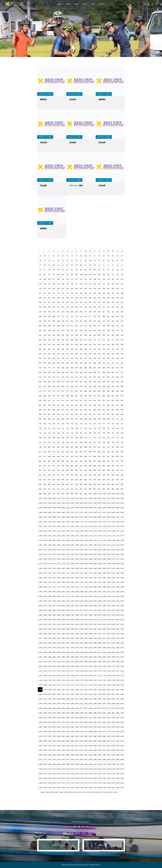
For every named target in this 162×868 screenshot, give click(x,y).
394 (104, 344)
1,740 (90, 676)
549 (117, 382)
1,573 (108, 634)
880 (67, 466)
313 (81, 326)
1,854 (90, 704)
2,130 (49, 774)
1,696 (63, 666)
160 (77, 288)
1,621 (67, 648)
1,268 (104, 559)
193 (54, 298)
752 (90, 433)
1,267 (99, 559)
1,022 (108, 498)
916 (58, 475)
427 (81, 354)
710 (72, 424)
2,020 (67, 746)
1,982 (67, 736)
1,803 (117, 690)
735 (99, 428)
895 (49, 470)
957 (72, 484)
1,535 (108, 624)
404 (63, 349)
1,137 (113, 526)
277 (90, 316)
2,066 (104, 755)
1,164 (63, 536)
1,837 (99, 699)
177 (67, 293)
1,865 (54, 708)
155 (54, 288)
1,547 (77, 629)
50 (95, 260)
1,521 (45, 624)
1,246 (90, 554)
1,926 (72, 722)
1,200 (54, 545)
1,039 (99, 503)
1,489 (72, 615)
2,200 (108, 788)
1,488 (67, 615)
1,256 (49, 559)
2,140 (95, 774)
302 (117, 321)
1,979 (54, 736)
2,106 (113, 764)
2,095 (63, 764)
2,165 (122, 778)
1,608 (95, 643)
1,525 (63, 624)
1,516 (108, 620)
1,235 (40, 554)
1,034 (77, 503)
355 (99, 335)
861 (67, 461)
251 (58, 312)
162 (86, 288)
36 (117, 256)
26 (72, 256)
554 (54, 386)
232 (58, 307)
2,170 (58, 783)
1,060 (108, 508)
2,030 (113, 746)
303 (122, 321)
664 (122, 410)
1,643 (81, 652)
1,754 (67, 680)
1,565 (72, 634)
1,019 (95, 498)
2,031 (117, 746)
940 (81, 480)
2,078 (72, 760)
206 (113, 298)
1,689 (117, 662)
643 (113, 405)
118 (58, 279)
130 (113, 279)
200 (86, 298)
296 (90, 321)
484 (81, 368)
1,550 (90, 629)
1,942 (58, 727)
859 (58, 461)
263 (113, 312)
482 (72, 368)
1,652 (122, 652)
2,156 (81, 778)
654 (77, 410)
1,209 (95, 545)
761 (45, 438)
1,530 (86, 624)
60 (54, 265)
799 (45, 447)
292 (72, 321)
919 (72, 475)
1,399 (95, 592)
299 (104, 321)
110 (108, 274)
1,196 (122, 540)
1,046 (45, 508)
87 (90, 270)
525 (95, 377)
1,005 (117, 494)
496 (49, 372)
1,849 (67, 704)
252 (63, 312)
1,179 (45, 540)
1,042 (113, 503)
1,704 (99, 666)
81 (63, 270)
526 (99, 377)
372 (90, 340)
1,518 (117, 620)
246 (122, 307)
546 (104, 382)
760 (40, 438)
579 (81, 391)
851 (108, 456)
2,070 (122, 755)
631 (58, 405)
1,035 (81, 503)
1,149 (81, 531)
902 (81, 470)
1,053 (77, 508)
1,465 (49, 610)
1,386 (122, 587)
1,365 (113, 582)
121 (72, 279)
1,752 (58, 680)
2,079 (77, 760)
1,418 (95, 596)
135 (49, 284)
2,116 (72, 769)
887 (99, 466)
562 (90, 386)
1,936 (117, 722)
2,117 (77, 769)
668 (54, 414)
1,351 (49, 582)
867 (95, 461)
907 (104, 470)
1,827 (54, 699)
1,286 (99, 564)
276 (86, 316)
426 (77, 354)
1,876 (104, 708)
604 (108, 396)
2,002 (72, 741)
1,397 (86, 592)
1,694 (54, 666)
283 (117, 316)
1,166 (72, 536)
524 (90, 377)
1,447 (54, 606)
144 (90, 284)
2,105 (108, 764)
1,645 (90, 652)
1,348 (122, 578)
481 (67, 368)
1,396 (81, 592)
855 (40, 461)
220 (90, 302)
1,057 (95, 508)
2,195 (86, 788)
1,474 (90, 610)
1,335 (63, 578)
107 (95, 274)
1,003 (108, 494)
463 (72, 363)
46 (77, 260)
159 (72, 288)
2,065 (99, 755)
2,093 (54, 764)
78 (49, 270)
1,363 (104, 582)
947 (113, 480)
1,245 (86, 554)
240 (95, 307)
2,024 (86, 746)
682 (117, 414)
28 (81, 256)
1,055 (86, 508)
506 (95, 372)
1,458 (104, 606)
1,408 (49, 596)
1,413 (72, 596)
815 (117, 447)
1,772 (63, 685)
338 (108, 330)
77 (45, 270)
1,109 (72, 522)
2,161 (104, 778)
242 (104, 307)
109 (104, 274)
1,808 (54, 694)
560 (81, 386)
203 (99, 298)
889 (108, 466)
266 (40, 316)
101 (67, 274)
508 (104, 372)
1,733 (58, 676)
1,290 (117, 564)
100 (63, 274)
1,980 (58, 736)
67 (86, 265)
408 (81, 349)
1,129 (77, 526)
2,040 (72, 750)
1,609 (99, 643)
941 (86, 480)
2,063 (90, 755)
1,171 (95, 536)
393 (99, 344)
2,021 (72, 746)
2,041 (77, 750)
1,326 (108, 573)
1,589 (95, 638)
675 (86, 414)
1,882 (45, 713)
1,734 (63, 676)
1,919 (40, 722)
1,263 (81, 559)
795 (113, 442)
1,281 (77, 564)
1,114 (95, 522)
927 (108, 475)
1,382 (104, 587)
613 (63, 400)
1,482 (40, 615)
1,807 (49, 694)
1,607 (90, 643)
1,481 (122, 610)
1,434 (81, 601)
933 (49, 480)
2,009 (104, 741)
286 (45, 321)
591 (49, 396)
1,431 (67, 601)
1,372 (58, 587)
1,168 (81, 536)
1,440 (108, 601)
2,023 (81, 746)
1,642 (77, 652)
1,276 (54, 564)
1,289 (113, 564)
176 (63, 293)
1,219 (54, 550)
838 (49, 456)
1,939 (45, 727)
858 (54, 461)
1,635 (45, 652)
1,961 (58, 732)
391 (90, 344)
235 (72, 307)
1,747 (122, 676)
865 (86, 461)
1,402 (108, 592)
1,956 (122, 727)
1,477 (104, 610)
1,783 (113, 685)
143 (86, 284)
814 (113, 447)
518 (63, 377)
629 (49, 405)
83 (72, 270)
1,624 (81, 648)
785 (67, 442)
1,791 (63, 690)
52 (104, 260)
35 (113, 256)
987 (122, 489)
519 (67, 377)
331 (77, 330)
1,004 (113, 494)
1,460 (113, 606)
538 (67, 382)
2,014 (40, 746)
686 (49, 419)
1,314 (54, 573)
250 (54, 312)
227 (122, 302)
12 (95, 251)
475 (40, 368)
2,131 (54, 774)
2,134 (67, 774)
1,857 (104, 704)
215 (67, 302)
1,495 (99, 615)
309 (63, 326)
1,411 (63, 596)
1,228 (95, 550)
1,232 (113, 550)
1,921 (49, 722)
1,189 (90, 540)
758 (117, 433)
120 (67, 279)
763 (54, 438)
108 (99, 274)
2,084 (99, 760)
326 (54, 330)
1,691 (40, 666)
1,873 (90, 708)
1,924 (63, 722)
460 (58, 363)
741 (40, 433)
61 (58, 265)
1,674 (49, 662)
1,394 (72, 592)
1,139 (122, 526)
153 (45, 288)
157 (63, 288)
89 (99, 270)
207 (117, 298)
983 (104, 489)
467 (90, 363)
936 (63, 480)
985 (113, 489)
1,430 (63, 601)
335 (95, 330)
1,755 (72, 680)
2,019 (63, 746)
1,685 (99, 662)
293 (77, 321)
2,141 (99, 774)
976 (72, 489)
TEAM (85, 4)
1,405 (122, 592)
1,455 (90, 606)
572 (49, 391)
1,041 (108, 503)
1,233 (117, 550)
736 (104, 428)
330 (72, 330)
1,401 (104, 592)
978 (81, 489)
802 (58, 447)
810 (95, 447)
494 (40, 372)
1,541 (49, 629)
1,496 (104, 615)
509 (108, 372)
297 (95, 321)
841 (63, 456)
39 (45, 260)
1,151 (90, 531)
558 (72, 386)
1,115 (99, 522)
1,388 (45, 592)
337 (104, 330)
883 (81, 466)
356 (104, 335)
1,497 (108, 615)
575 (63, 391)
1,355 (67, 582)
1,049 (58, 508)
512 (122, 372)
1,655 (49, 657)
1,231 (108, 550)
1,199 (49, 545)
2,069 (117, 755)
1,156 (113, 531)
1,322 (90, 573)
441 (58, 358)
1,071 (72, 512)
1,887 (67, 713)
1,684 (95, 662)
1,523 (54, 624)
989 (45, 494)
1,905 (63, 718)
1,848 (63, 704)
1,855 (95, 704)
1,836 (95, 699)
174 (54, 293)
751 (86, 433)
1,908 (77, 718)
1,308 (113, 568)
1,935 (113, 722)
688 (58, 419)
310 (67, 326)
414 (108, 349)
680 (108, 414)
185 (104, 293)
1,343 (99, 578)
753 (95, 433)
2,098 (77, 764)
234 (67, 307)
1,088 (63, 517)
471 (108, 363)
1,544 (63, 629)
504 (86, 372)
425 (72, 354)
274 (77, 316)
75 (122, 265)
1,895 (104, 713)
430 (95, 354)
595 (67, 396)
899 (67, 470)
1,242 (72, 554)
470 (104, 363)
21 (49, 256)
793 (104, 442)
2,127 (122, 769)
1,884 (54, 713)
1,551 (95, 629)
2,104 (104, 764)
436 (122, 354)
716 (99, 424)
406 (72, 349)
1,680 (77, 662)
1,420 (104, 596)
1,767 (40, 685)
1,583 (67, 638)
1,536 (113, 624)
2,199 (104, 788)
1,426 (45, 601)
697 (99, 419)
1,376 (77, 587)
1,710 (40, 671)
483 (77, 368)
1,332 (49, 578)
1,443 (122, 601)
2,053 (45, 755)
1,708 (117, 666)
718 (108, 424)
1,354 (63, 582)
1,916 (113, 718)
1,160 (45, 536)
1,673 (45, 662)
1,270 (113, 559)
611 (54, 400)
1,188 (86, 540)
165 (99, 288)
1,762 (104, 680)
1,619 (58, 648)
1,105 (54, 522)
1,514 (99, 620)
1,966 (81, 732)
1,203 (67, 545)
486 (90, 368)
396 (113, 344)
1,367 (122, 582)
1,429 (58, 601)
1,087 (58, 517)
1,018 (90, 498)
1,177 (122, 536)
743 (49, 433)
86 (86, 270)
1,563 (63, 634)
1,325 (104, 573)
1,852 (81, 704)
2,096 (67, 764)
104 (81, 274)
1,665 (95, 657)
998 (86, 494)
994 (67, 494)
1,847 (58, 704)
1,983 (72, 736)
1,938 (40, 727)
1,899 (122, 713)
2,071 (40, 760)
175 (58, 293)
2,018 (58, 746)
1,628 (99, 648)
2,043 (86, 750)
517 (58, 377)
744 (54, 433)
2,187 (49, 788)
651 (63, 410)
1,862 (40, 708)
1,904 (58, 718)
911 (122, 470)
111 (113, 274)
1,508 (72, 620)
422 (58, 354)
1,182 (58, 540)
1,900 (40, 718)
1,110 (77, 522)
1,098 (108, 517)
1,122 (45, 526)
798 (40, 447)
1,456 (95, 606)
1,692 (45, 666)
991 (54, 494)
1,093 (86, 517)
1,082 (122, 512)
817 (40, 452)
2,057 (63, 755)
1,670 (117, 657)
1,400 (99, 592)
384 (58, 344)
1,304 (95, 568)
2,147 (40, 778)
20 (45, 256)
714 (90, 424)
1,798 (95, 690)
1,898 (117, 713)
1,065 (45, 512)
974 (63, 489)
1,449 (63, 606)
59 (49, 265)
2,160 (99, 778)
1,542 (54, 629)
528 (108, 377)
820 (54, 452)
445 (77, 358)
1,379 (90, 587)
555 (58, 386)
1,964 (72, 732)
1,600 (58, 643)
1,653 (40, 657)
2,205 (47, 792)
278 (95, 316)
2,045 (95, 750)
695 (90, 419)
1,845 (49, 704)
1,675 (54, 662)
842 (67, 456)
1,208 (90, 545)
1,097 (104, 517)
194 (58, 298)
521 (77, 377)
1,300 (77, 568)
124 (86, 279)
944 (99, 480)
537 (63, 382)
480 (63, 368)
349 (72, 335)
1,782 (108, 685)
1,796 (86, 690)
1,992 (113, 736)
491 (113, 368)
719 (113, 424)
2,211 (74, 792)
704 (45, 424)
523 (86, 377)
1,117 (108, 522)
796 (117, 442)
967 (117, 484)
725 (54, 428)
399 (40, 349)
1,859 (113, 704)
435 (117, 354)
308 (58, 326)
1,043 (117, 503)
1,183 (63, 540)
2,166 (40, 783)
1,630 (108, 648)
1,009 (49, 498)
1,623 (77, 648)
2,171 (63, 783)
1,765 (117, 680)
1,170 (90, 536)
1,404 (117, 592)
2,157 (86, 778)
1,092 (81, 517)
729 (72, 428)
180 (81, 293)
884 (86, 466)
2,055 (54, 755)
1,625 (86, 648)
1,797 (90, 690)
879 (63, 466)
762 (49, 438)
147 (104, 284)
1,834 (86, 699)
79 (54, 270)
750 (81, 433)
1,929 (86, 722)
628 (45, 405)
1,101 (122, 517)
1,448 (58, 606)
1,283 (86, 564)
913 (45, 475)
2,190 (63, 788)
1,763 (108, 680)
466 (86, 363)
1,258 (58, 559)
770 (86, 438)
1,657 (58, 657)
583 (99, 391)
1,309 (117, 568)
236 (77, 307)
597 (77, 396)
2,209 (65, 792)
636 (81, 405)
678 (99, 414)
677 (95, 414)
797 (122, 442)
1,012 (63, 498)
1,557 (122, 629)
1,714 (58, 671)
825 (77, 452)
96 (45, 274)
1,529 (81, 624)
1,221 (63, 550)
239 (90, 307)
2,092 (49, 764)
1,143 (54, 531)
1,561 (54, 634)
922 (86, 475)
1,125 (58, 526)
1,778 (90, 685)
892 (122, 466)
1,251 (113, 554)
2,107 (117, 764)
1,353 (58, 582)
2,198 (99, 788)
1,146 (67, 531)
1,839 (108, 699)
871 (113, 461)
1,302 (86, 568)
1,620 (63, 648)
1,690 (122, 662)
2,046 (99, 750)
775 (108, 438)
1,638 (58, 652)
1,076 (95, 512)
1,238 (54, 554)
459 (54, 363)
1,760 (95, 680)
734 (95, 428)
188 (117, 293)
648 (49, 410)
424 (67, 354)
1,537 (117, 624)
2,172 (67, 783)
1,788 (49, 690)
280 (104, 316)
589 (40, 396)
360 (122, 335)
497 (54, 372)
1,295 (54, 568)
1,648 (104, 652)
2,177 (90, 783)
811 (99, 447)
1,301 (81, 568)
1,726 (113, 671)
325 (49, 330)
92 (113, 270)
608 (40, 400)
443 (67, 358)
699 (108, 419)
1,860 (117, 704)
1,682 (86, 662)
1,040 (104, 503)
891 (117, 466)
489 (104, 368)
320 (113, 326)
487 (95, 368)
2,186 (45, 788)
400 (45, 349)
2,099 (81, 764)
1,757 (81, 680)
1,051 (67, 508)
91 (108, 270)
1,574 (113, 634)
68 (90, 265)
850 (104, 456)
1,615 (40, 648)
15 (108, 251)
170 (122, 288)
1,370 (49, 587)
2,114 (63, 769)
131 (117, 279)
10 (86, 251)
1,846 (54, 704)
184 (99, 293)
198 (77, 298)
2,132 (58, 774)
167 (108, 288)
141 (77, 284)
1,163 (58, 536)
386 (67, 344)
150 (117, 284)
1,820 (108, 694)
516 (54, 377)
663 (117, 410)
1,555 (113, 629)
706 (54, 424)
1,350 (45, 582)
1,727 (117, 671)
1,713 (54, 671)
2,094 (58, 764)
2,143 (108, 774)
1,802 (113, 690)
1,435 (86, 601)
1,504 (54, 620)
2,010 (108, 741)
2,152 (63, 778)
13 (99, 251)
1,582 (63, 638)
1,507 (67, 620)
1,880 (122, 708)
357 (108, 335)
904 (90, 470)
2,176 (86, 783)
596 (72, 396)
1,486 (58, 615)
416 (117, 349)
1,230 (104, 550)
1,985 (81, 736)
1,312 (45, 573)
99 (58, 274)
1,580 (54, 638)
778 (122, 438)
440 (54, 358)
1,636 (49, 652)
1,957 (40, 732)
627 (40, 405)
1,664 (90, 657)
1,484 (49, 615)
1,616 (45, 648)
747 (67, 433)
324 (45, 330)
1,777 (86, 685)
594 (63, 396)
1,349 (40, 582)
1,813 (77, 694)
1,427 (49, 601)
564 (99, 386)
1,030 (58, 503)
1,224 (77, 550)
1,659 (67, 657)
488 (99, 368)
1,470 (72, 610)
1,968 (90, 732)
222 (99, 302)
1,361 (95, 582)
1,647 (99, 652)
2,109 (40, 769)
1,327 (113, 573)
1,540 (45, 629)
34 (108, 256)
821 (58, 452)
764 (58, 438)
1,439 (104, 601)
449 (95, 358)
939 (77, 480)
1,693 (49, 666)
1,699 (77, 666)
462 (67, 363)
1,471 (77, 610)
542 (86, 382)
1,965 (77, 732)
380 (40, 344)
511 (117, 372)
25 (67, 256)
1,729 (40, 676)
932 (45, 480)
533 (45, 382)
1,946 (77, 727)
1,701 (86, 666)
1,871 (81, 708)
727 (63, 428)
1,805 (40, 694)
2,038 (63, 750)
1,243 (77, 554)
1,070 (67, 512)
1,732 (54, 676)
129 (108, 279)
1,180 (49, 540)
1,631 (113, 648)
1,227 (90, 550)
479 (58, 368)
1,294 (49, 568)
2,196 (90, 788)
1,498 (113, 615)
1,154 (104, 531)
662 (113, 410)
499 (63, 372)
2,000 (63, 741)
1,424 (122, 596)
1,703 (95, 666)
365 (58, 340)
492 (117, 368)
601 (95, 396)
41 (54, 260)
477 (49, 368)
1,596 (40, 643)
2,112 (54, 769)
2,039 (67, 750)
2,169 (54, 783)
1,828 (58, 699)
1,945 (72, 727)
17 (117, 251)
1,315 (58, 573)
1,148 (77, 531)
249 (49, 312)
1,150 (86, 531)
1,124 (54, 526)
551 (40, 386)
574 (58, 391)
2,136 (77, 774)
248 (45, 312)
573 (54, 391)
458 (49, 363)
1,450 (67, 606)
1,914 (104, 718)
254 (72, 312)
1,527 (72, 624)
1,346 (113, 578)
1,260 (67, 559)
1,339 (81, 578)
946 (108, 480)
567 (113, 386)
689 (63, 419)
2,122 (99, 769)
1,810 (63, 694)
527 (104, 377)
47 (81, 260)
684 (40, 419)
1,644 (86, 652)
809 (90, 447)
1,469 (67, 610)
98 (54, 274)
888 (104, 466)
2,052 (40, 755)
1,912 (95, 718)
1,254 (40, 559)
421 (54, 354)
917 (63, 475)
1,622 (72, 648)
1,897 (113, 713)
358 (113, 335)
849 (99, 456)
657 (90, 410)
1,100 (117, 517)
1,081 (117, 512)
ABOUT (60, 4)
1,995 (40, 741)
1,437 (95, 601)
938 (72, 480)
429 (90, 354)
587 (117, 391)
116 (49, 279)
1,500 (122, 615)
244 (113, 307)
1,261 (72, 559)
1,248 (99, 554)
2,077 (67, 760)
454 (117, 358)
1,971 (104, 732)
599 (86, 396)
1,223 (72, 550)
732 (86, 428)
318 (104, 326)
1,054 (81, 508)
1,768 (45, 685)
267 (45, 316)
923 (90, 475)
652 (67, 410)
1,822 (117, 694)
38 (40, 260)
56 (122, 260)
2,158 (90, 778)
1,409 (54, 596)
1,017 (86, 498)
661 (108, 410)
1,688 (113, 662)
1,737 (77, 676)
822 (63, 452)
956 (67, 484)
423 (63, 354)
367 (67, 340)
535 (54, 382)
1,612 (113, 643)
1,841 (117, 699)
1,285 (95, 564)
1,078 (104, 512)
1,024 (117, 498)
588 (122, 391)
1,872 (86, 708)
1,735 (67, 676)
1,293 (45, 568)
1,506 (63, 620)
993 (63, 494)
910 (117, 470)
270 (58, 316)
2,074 (54, 760)
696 (95, 419)
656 (86, 410)
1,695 (58, 666)
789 (86, 442)
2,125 (113, 769)
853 (117, 456)
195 (63, 298)
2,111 (49, 769)
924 (95, 475)
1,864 (49, 708)
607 (122, 396)
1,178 (40, 540)
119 (63, 279)
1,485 (54, 615)
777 (117, 438)
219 (86, 302)
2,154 (72, 778)
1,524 (58, 624)
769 (81, 438)
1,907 (72, 718)
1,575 (117, 634)
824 (72, 452)
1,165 (67, 536)
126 (95, 279)
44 (67, 260)
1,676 (58, 662)
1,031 (63, 503)
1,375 (72, 587)
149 (113, 284)
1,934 (108, 722)
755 (104, 433)
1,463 (40, 610)
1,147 (72, 531)
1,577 (40, 638)
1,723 (99, 671)
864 (81, 461)
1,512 (90, 620)
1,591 (104, 638)
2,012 (117, 741)
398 (122, 344)
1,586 (81, 638)
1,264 (86, 559)
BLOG (68, 4)
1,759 (90, 680)
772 (95, 438)
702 (122, 419)
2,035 (49, 750)
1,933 (104, 722)
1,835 (90, 699)
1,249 (104, 554)
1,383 (108, 587)
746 (63, 433)
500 (67, 372)
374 (99, 340)
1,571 (99, 634)
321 (117, 326)
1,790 (58, 690)
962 (95, 484)
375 (104, 340)
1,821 (113, 694)
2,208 (61, 792)
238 (86, 307)
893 (40, 470)
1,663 (86, 657)
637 (86, 405)
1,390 (54, 592)
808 (86, 447)
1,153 (99, 531)
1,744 (108, 676)
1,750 (49, 680)
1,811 (67, 694)
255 (77, 312)
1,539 (40, 629)
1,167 (77, 536)
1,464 (45, 610)
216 (72, 302)
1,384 (113, 587)
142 (81, 284)
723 (45, 428)
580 (86, 391)
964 (104, 484)
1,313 (49, 573)
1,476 (99, 610)
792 (99, 442)
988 (40, 494)
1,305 (99, 568)
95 (40, 274)
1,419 (99, 596)
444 (72, 358)
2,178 (95, 783)
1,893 (95, 713)
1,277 (58, 564)
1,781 (104, 685)
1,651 (117, 652)
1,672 (40, 662)
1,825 (45, 699)
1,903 (54, 718)
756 (108, 433)
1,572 (104, 634)
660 (104, 410)
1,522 (49, 624)
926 (104, 475)
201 (90, 298)
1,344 (104, 578)
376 (108, 340)
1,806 (45, 694)
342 (40, 335)
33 (104, 256)
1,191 (99, 540)
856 (45, 461)
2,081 (86, 760)
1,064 (40, 512)
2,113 (58, 769)
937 (67, 480)
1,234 (122, 550)
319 (108, 326)
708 (63, 424)
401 (49, 349)
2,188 (54, 788)
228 (40, 307)
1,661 (77, 657)
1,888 (72, 713)
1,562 (58, 634)
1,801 (108, 690)
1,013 (67, 498)
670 (63, 414)
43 (63, 260)
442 (63, 358)
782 (54, 442)
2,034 (45, 750)
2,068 (113, 755)
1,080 (113, 512)
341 (122, 330)
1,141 (45, 531)
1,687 (108, 662)
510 (113, 372)
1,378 (86, 587)
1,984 (77, 736)
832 (108, 452)
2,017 (54, 746)
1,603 (72, 643)
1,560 (49, 634)
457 (45, 363)
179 (77, 293)
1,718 (77, 671)
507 (99, 372)
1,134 (99, 526)
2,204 (42, 792)
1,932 (99, 722)
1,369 (45, 587)
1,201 (58, 545)
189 (122, 293)
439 (49, 358)
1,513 (95, 620)
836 (40, 456)
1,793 (72, 690)
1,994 (122, 736)
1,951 (99, 727)
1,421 (108, 596)
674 (81, 414)
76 (40, 270)
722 (40, 428)
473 (117, 363)
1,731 (49, 676)
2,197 (95, 788)
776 (113, 438)
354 (95, 335)
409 (86, 349)
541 (81, 382)
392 (95, 344)
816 (122, 447)
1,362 (99, 582)
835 (122, 452)
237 (81, 307)
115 (45, 279)
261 (104, 312)
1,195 (117, 540)
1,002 (104, 494)
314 (86, 326)
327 (58, 330)
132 (122, 279)
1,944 (67, 727)
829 (95, 452)
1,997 (49, 741)
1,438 (99, 601)
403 (58, 349)
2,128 (40, 774)
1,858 (108, 704)
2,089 (122, 760)
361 (40, 340)
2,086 (108, 760)
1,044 (122, 503)
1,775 (77, 685)
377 (113, 340)
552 (45, 386)
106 (90, 274)
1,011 (58, 498)
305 (45, 326)
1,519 (122, 620)
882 (77, 466)
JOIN (93, 4)
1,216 (40, 550)
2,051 (122, 750)
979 (86, 489)
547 (108, 382)
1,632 (117, 648)
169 (117, 288)
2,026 (95, 746)
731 (81, 428)
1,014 (72, 498)
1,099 (113, 517)
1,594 (117, 638)
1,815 (86, 694)
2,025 (90, 746)
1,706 (108, 666)
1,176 (117, 536)
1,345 (108, 578)
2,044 (90, 750)
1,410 (58, 596)
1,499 (117, 615)
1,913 (99, 718)
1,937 (122, 722)
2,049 (113, 750)
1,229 (99, 550)
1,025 (122, 498)
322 (122, 326)
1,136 (108, 526)
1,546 (72, 629)
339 (113, 330)
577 (72, 391)
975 (67, 489)
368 (72, 340)
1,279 (67, 564)
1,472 (81, 610)
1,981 (63, 736)
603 (104, 396)
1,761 (99, 680)
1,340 (86, 578)
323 (40, 330)
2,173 (72, 783)
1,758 (86, 680)
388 (77, 344)
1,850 (72, 704)
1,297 (63, 568)
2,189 (58, 788)
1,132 (90, 526)
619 (90, 400)
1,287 (104, 564)
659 (99, 410)
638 (90, 405)
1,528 (77, 624)
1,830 (67, 699)
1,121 (40, 526)
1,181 (54, 540)
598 (81, 396)
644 (117, 405)
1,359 (86, 582)
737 (108, 428)
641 (104, 405)
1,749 (45, 680)
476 (45, 368)
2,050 (117, 750)
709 (67, 424)
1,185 (72, 540)
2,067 (108, 755)
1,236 (45, 554)
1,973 (113, 732)
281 (108, 316)
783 (58, 442)
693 (81, 419)
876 (49, 466)
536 (58, 382)
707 (58, 424)
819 (49, 452)
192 (49, 298)
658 (95, 410)
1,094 (90, 517)
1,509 (77, 620)
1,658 (63, 657)
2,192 (72, 788)
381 (45, 344)
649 (54, 410)
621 (99, 400)
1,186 (77, 540)
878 (58, 466)
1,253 (122, 554)
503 (81, 372)
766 (67, 438)
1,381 (99, 587)
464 (77, 363)
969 (40, 489)
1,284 (90, 564)
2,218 (106, 792)
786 (72, 442)
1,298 (67, 568)
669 (58, 414)
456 (40, 363)
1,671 (122, 657)
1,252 (117, 554)
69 (95, 265)
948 (117, 480)
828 (90, 452)
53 (108, 260)
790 (90, 442)
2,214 (88, 792)
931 (40, 480)
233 (63, 307)
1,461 (117, 606)
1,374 (67, 587)
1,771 (58, 685)
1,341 (90, 578)
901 (77, 470)
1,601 (63, 643)
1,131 (86, 526)
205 (108, 298)
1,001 (99, 494)
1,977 (45, 736)
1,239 (58, 554)
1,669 (113, 657)
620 (95, 400)
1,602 (67, 643)
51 (99, 260)
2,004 (81, 741)
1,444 (40, 606)
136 (54, 284)
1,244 (81, 554)
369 (77, 340)
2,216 (97, 792)
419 (45, 354)
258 (90, 312)
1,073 (81, 512)
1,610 (104, 643)
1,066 (49, 512)
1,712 (49, 671)
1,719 (81, 671)
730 (77, 428)
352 (86, 335)
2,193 (77, 788)
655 (81, 410)
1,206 (81, 545)
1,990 (104, 736)
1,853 (86, 704)
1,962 (63, 732)
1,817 (95, 694)
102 (72, 274)
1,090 (72, 517)
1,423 (117, 596)
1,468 (63, 610)
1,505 (58, 620)
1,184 (67, 540)
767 (72, 438)
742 (45, 433)
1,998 (54, 741)
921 (81, 475)
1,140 (40, 531)
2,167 (45, 783)
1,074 (86, 512)
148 (108, 284)
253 (67, 312)
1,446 (49, 606)
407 (77, 349)
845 (81, 456)
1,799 (99, 690)
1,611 (108, 643)
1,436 (90, 601)
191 (45, 298)
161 (81, 288)
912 (40, 475)
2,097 (72, 764)
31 (95, 256)
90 (104, 270)
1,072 (77, 512)
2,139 (90, 774)
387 (72, 344)
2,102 (95, 764)
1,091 (77, 517)
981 (95, 489)
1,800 (104, 690)
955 (63, 484)
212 (54, 302)
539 (72, 382)
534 (49, 382)
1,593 (113, 638)
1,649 (108, 652)
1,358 (81, 582)
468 (95, 363)
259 (95, 312)
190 (40, 298)
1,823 (122, 694)
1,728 (122, 671)
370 (81, 340)
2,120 (90, 769)
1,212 (108, 545)
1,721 (90, 671)
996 (77, 494)
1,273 (40, 564)
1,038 (95, 503)
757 (113, 433)
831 (104, 452)
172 (45, 293)
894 (45, 470)
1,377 (81, 587)
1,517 (113, 620)
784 (63, 442)
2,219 (111, 792)
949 (122, 480)
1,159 (40, 536)
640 (99, 405)
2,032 (122, 746)
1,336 (67, 578)
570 (40, 391)
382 (49, 344)
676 (90, 414)
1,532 (95, 624)
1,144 (58, 531)
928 (113, 475)
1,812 (72, 694)
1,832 (77, 699)
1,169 (86, 536)
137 (58, 284)
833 (113, 452)
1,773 (67, 685)
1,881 (40, 713)
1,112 (86, 522)
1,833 (81, 699)
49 (90, 260)
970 (45, 489)
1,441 (113, 601)
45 (72, 260)
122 (77, 279)
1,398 (90, 592)
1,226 (86, 550)
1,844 (45, 704)
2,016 (49, 746)
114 (40, 279)
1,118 (113, 522)
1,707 (113, 666)
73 (113, 265)
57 (40, 265)
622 (104, 400)
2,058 (67, 755)
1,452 (77, 606)
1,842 (122, 699)
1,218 (49, 550)
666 (45, 414)
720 (117, 424)
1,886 (63, 713)
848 (95, 456)
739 (117, 428)
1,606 (86, 643)
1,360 (90, 582)
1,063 (122, 508)
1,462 (122, 606)
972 (54, 489)
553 (49, 386)
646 (40, 410)
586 (113, 391)
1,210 (99, 545)
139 (67, 284)
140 (72, 284)
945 (104, 480)
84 (77, 270)
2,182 (113, 783)
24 (63, 256)
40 (49, 260)
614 (67, 400)
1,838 (104, 699)
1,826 (49, 699)
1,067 (54, 512)
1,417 (90, 596)
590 (45, 396)
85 (81, 270)
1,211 (104, 545)
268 (49, 316)
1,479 (113, 610)
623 (108, 400)
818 (45, 452)
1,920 (45, 722)
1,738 (81, 676)
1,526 (67, 624)
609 (45, 400)
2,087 (113, 760)
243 (108, 307)
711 (77, 424)
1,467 (58, 610)
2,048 (108, 750)
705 (49, 424)
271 (63, 316)
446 (81, 358)
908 (108, 470)
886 (95, 466)
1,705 (104, 666)
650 (58, 410)
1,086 (54, 517)
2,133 (63, 774)
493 (122, 368)
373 (95, 340)
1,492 (86, 615)
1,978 (49, 736)
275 (81, 316)
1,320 (81, 573)
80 (58, 270)
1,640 (67, 652)
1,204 (72, 545)
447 (86, 358)
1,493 (90, 615)
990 (49, 494)
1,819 (104, 694)
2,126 (117, 769)
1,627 (95, 648)
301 (113, 321)
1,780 (99, 685)
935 (58, 480)
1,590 (99, 638)
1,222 (67, 550)
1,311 (40, 573)
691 (72, 419)
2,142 (104, 774)
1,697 (67, 666)
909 (113, 470)
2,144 (113, 774)
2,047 (104, 750)
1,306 (104, 568)
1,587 (86, 638)
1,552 (99, 629)
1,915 (108, 718)
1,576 (122, 634)
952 (49, 484)
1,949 (90, 727)
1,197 (40, 545)
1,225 (81, 550)
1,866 (58, 708)
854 (122, 456)
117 (54, 279)
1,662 (81, 657)
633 (67, 405)
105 (86, 274)
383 (54, 344)
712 (81, 424)
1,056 (90, 508)
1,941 (54, 727)
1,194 (113, 540)
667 (49, 414)
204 (104, 298)
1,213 (113, 545)
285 (40, 321)
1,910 (86, 718)
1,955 (117, 727)
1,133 (95, 526)
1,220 (58, 550)
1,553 (104, 629)
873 (122, 461)
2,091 (45, 764)
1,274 (45, 564)
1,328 (117, 573)
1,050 (63, 508)
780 (45, 442)
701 (117, 419)
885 (90, 466)
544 (95, 382)
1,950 (95, 727)
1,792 (67, 690)
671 (67, 414)
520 (72, 377)
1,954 (113, 727)
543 (90, 382)
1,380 (95, 587)
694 (86, 419)
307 (54, 326)
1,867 (63, 708)
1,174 (108, 536)
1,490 (77, 615)
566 (108, 386)
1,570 (95, 634)
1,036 (86, 503)
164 (95, 288)
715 (95, 424)
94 (122, 270)
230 (49, 307)
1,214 (117, 545)
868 (99, 461)
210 (45, 302)
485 (86, 368)
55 (117, 260)
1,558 (40, 634)
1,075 (90, 512)
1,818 (99, 694)
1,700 (81, 666)
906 (99, 470)
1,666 (99, 657)
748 (72, 433)
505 (90, 372)
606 (117, 396)
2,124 (108, 769)
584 (104, 391)
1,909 (81, 718)
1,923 (58, 722)
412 (99, 349)
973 (58, 489)
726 (58, 428)
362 (45, 340)
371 (86, 340)
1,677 (63, 662)
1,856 (99, 704)
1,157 (117, 531)
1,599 (54, 643)
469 (99, 363)
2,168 (49, 783)
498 (58, 372)
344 (49, 335)
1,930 (90, 722)
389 (81, 344)
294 (81, 321)
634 (72, 405)
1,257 (54, 559)
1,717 (72, 671)
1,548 (81, 629)
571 (45, 391)
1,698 (72, 666)
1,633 (122, 648)
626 (122, 400)
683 (122, 414)
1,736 (72, 676)
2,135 (72, 774)
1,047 (49, 508)
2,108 (122, 764)
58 (45, 265)
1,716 (67, 671)
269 (54, 316)
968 (122, 484)
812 (104, 447)
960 (86, 484)
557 (67, 386)
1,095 (95, 517)
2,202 (117, 788)
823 (67, 452)
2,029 (108, 746)
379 (122, 340)
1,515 (104, 620)
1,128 (72, 526)
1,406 (40, 596)
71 (104, 265)
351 (81, 335)
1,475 (95, 610)
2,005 (86, 741)
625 (117, 400)
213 (58, 302)
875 (45, 466)
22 (54, 256)
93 (117, 270)
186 (108, 293)
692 (77, 419)
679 (104, 414)
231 (54, 307)
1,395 (77, 592)
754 (99, 433)
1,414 (77, 596)
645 (122, 405)
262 (108, 312)
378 (117, 340)
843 (72, 456)
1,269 (108, 559)
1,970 (99, 732)
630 (54, 405)
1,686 (104, 662)
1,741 (95, 676)
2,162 (108, 778)
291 (67, 321)
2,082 (90, 760)
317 (99, 326)
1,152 (95, 531)
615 (72, 400)
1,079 (108, 512)
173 (49, 293)
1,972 (108, 732)
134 (45, 284)
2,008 (99, 741)
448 (90, 358)
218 (81, 302)
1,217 (45, 550)
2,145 (117, 774)
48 (86, 260)
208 (122, 298)
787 (77, 442)
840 (58, 456)
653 (72, 410)
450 (99, 358)
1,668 (108, 657)
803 (63, 447)
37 (122, 256)
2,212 (79, 792)
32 (99, 256)
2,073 (49, 760)
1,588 (90, 638)
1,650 (113, 652)
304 (40, 326)
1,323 (95, 573)
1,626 (90, 648)
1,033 (72, 503)
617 (81, 400)
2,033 (40, 750)
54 (113, 260)
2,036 (54, 750)
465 (81, 363)
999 (90, 494)
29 (86, 256)
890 (113, 466)
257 (86, 312)
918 (67, 475)
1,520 (40, 624)
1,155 (108, 531)
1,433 (77, 601)
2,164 (117, 778)
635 (77, 405)
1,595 (122, 638)
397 (117, 344)
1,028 (49, 503)
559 (77, 386)
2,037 (58, 750)
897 (58, 470)
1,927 (77, 722)
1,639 (63, 652)
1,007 (40, 498)
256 (81, 312)
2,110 (45, 769)
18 (122, 251)
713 (86, 424)
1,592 (108, 638)
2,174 (77, 783)
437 (40, 358)
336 (99, 330)
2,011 (113, 741)
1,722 (95, 671)
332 (81, 330)
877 (54, 466)
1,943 (63, 727)
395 (108, 344)
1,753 (63, 680)
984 (108, 489)
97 (49, 274)
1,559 (45, 634)
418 (40, 354)
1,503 (49, 620)
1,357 (77, 582)
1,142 (49, 531)
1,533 (99, 624)
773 (99, 438)
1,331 (45, 578)
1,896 (108, 713)
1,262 (77, 559)
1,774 (72, 685)
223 (104, 302)
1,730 (45, 676)
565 (104, 386)
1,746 (117, 676)
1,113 (90, 522)
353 (90, 335)
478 (54, 368)
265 (122, 312)
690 (67, 419)
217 (77, 302)
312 (77, 326)
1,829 (63, 699)
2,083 (95, 760)
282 (113, 316)
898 (63, 470)
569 (122, 386)
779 (40, 442)
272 (67, 316)
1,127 (67, 526)
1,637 (54, 652)
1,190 (95, 540)
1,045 (40, 508)
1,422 (113, 596)
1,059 (104, 508)
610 (49, 400)
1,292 (40, 568)
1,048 (54, 508)
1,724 (104, 671)
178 (72, 293)
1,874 (95, 708)
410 (90, 349)
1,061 (113, 508)
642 (108, 405)
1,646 (95, 652)
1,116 (104, 522)
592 (54, 396)
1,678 (67, 662)
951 (45, 484)
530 (117, 377)
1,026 (40, 503)
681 (113, 414)
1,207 (86, 545)
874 (40, 466)
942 (90, 480)
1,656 (54, 657)
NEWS (76, 4)
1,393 (67, 592)
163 (90, 288)
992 (58, 494)
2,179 (99, 783)
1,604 (77, 643)
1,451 (72, 606)
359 (117, 335)
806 (77, 447)
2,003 (77, 741)
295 (86, 321)
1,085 (49, 517)
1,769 (49, 685)
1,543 (58, 629)
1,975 (122, 732)
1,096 (99, 517)
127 (99, 279)
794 (108, 442)
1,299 (72, 568)
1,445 (45, 606)
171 (40, 293)
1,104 (49, 522)
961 (90, 484)
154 (49, 288)
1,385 (117, 587)
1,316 (63, 573)
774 (104, 438)
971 (49, 489)
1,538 (122, 624)
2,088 (117, 760)
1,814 (81, 694)
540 (77, 382)
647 (45, 410)
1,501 (40, 620)
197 (72, 298)
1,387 (40, 592)
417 (122, 349)
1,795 (81, 690)
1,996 (45, 741)
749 (77, 433)
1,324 (99, 573)
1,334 (58, 578)
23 (58, 256)
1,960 (54, 732)
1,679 (72, 662)
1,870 (77, 708)
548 (113, 382)
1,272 (122, 559)
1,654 (45, 657)
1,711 (45, 671)
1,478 (108, 610)
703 (40, 424)
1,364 (108, 582)
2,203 (122, 788)
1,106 (58, 522)
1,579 (49, 638)
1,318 (72, 573)
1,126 (63, 526)
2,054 (49, 755)
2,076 (63, 760)
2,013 (122, 741)
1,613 (117, 643)
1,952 (104, 727)
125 (90, 279)
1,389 (49, 592)
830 (99, 452)
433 (108, 354)
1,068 (58, 512)
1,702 (90, 666)
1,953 (108, 727)
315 (90, 326)
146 (99, 284)
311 (72, 326)
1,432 (72, 601)
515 (49, 377)
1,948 (86, 727)
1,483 (45, 615)
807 (81, 447)
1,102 (40, 522)
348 (67, 335)
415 (113, 349)
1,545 (67, 629)
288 (54, 321)
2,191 (67, 788)
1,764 (113, 680)
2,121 (95, 769)
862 (72, 461)
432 (104, 354)
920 (77, 475)
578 (77, 391)
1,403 (113, 592)
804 (67, 447)
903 (86, 470)
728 (67, 428)
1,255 (45, 559)
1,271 (117, 559)
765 (63, 438)
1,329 (122, 573)
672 (72, 414)
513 (40, 377)
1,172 (99, 536)
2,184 (122, 783)
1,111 (81, 522)
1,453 (81, 606)
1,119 (117, 522)
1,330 (40, 578)
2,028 (104, 746)
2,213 (83, 792)
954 (58, 484)
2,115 (67, 769)
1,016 (81, 498)
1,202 (63, 545)
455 (122, 358)
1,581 (58, 638)
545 (99, 382)
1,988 (95, 736)
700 (113, 419)
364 (54, 340)
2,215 (92, 792)
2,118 (81, 769)
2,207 (56, 792)
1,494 (95, 615)
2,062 (86, 755)
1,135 (104, 526)
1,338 (77, 578)
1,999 (58, 741)
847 (90, 456)
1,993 (117, 736)
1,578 (45, 638)
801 (54, 447)
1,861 (122, 704)
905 (95, 470)
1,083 (40, 517)
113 (122, 274)
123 (81, 279)
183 (95, 293)
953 (54, 484)
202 (95, 298)
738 (113, 428)
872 (117, 461)
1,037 (90, 503)
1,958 (45, 732)
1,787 (45, 690)
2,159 (95, 778)
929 (117, 475)
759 (122, 433)
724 (49, 428)
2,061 (81, 755)
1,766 (122, 680)
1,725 (108, 671)
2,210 (70, 792)
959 (81, 484)
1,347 (117, 578)
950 (40, 484)
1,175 (113, 536)
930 (122, 475)
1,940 (49, 727)
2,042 (81, 750)
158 (67, 288)
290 (63, 321)
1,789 (54, 690)
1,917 (117, 718)
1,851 (77, 704)
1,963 (67, 732)
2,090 (40, 764)
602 (99, 396)
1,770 (54, 685)
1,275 (49, 564)
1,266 (95, 559)
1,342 (95, 578)
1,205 (77, 545)
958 (77, 484)
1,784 (117, 685)
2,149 (49, 778)
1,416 (86, 596)
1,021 (104, 498)
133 (40, 284)
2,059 (72, 755)
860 (63, 461)
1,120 (122, 522)
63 (67, 265)
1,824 (40, 699)
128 (104, 279)
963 (99, 484)
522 (81, 377)
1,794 (77, 690)
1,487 (63, 615)
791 (95, 442)
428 (86, 354)
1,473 (86, 610)
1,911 (90, 718)
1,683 (90, 662)
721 (122, 424)
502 (77, 372)
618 (86, 400)
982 (99, 489)
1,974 (117, 732)
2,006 (90, 741)
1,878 (113, 708)
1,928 (81, 722)
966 (113, 484)
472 (113, 363)
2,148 (45, 778)
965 (108, 484)
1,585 (77, 638)
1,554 (108, 629)
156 (58, 288)
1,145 (63, 531)
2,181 (108, 783)
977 (77, 489)
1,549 (86, 629)
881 (72, 466)
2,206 (52, 792)
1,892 (90, 713)
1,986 (86, 736)
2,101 (90, 764)
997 (81, 494)
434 (113, 354)
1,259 (63, 559)
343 (45, 335)
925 (99, 475)
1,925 (67, 722)
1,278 (63, 564)
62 (63, 265)
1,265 (90, 559)
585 (108, 391)
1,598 (49, 643)
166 (104, 288)
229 (45, 307)
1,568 (86, 634)
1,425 (40, 601)
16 (113, 251)
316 (95, 326)
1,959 (49, 732)
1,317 (67, 573)
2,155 (77, 778)
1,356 (72, 582)
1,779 (95, 685)
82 (67, 270)
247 (40, 312)
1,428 (54, 601)
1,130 (81, 526)
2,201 (113, 788)
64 (72, 265)
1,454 (86, 606)
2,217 (102, 792)
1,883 (49, 713)
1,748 (40, 680)
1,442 (117, 601)
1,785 (122, 685)
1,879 (117, 708)
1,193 (108, 540)
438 (45, 358)
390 (86, 344)
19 (40, 256)
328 (63, 330)
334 (90, 330)
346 (58, 335)
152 (40, 288)
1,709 (122, 666)
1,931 (95, 722)
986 (117, 489)
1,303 (90, 568)
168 (113, 288)
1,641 (72, 652)
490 (108, 368)
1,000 (95, 494)
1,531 (90, 624)
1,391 (58, 592)
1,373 (63, 587)
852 (113, 456)
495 (45, 372)
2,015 (45, 746)
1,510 (81, 620)
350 (77, 335)
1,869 (72, 708)
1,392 (63, 592)
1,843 (40, 704)
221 (95, 302)
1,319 (77, 573)
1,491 (81, 615)
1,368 (40, 587)
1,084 (45, 517)
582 (95, 391)
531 (122, 377)
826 (81, 452)
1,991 (108, 736)
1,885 (58, 713)
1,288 (108, 564)
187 (113, 293)
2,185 (40, 788)
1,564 (67, 634)
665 (40, 414)
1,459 (108, 606)
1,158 (122, 531)
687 (54, 419)
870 (108, 461)
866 (90, 461)
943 (95, 480)
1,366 (117, 582)
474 (122, 363)
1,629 (104, 648)
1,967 (86, 732)
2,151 (58, 778)
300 (108, 321)
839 (54, 456)
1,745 (113, 676)
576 (67, 391)
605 (113, 396)
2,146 (122, 774)
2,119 (86, 769)
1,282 (81, 564)
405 (67, 349)
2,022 (77, 746)
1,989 (99, 736)
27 (77, 256)
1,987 (90, 736)
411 (95, 349)
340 (117, 330)
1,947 (81, 727)
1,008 (45, 498)
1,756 (77, 680)
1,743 (104, 676)
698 (104, 419)
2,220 (115, 792)
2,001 (67, 741)
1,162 (54, 536)
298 (99, 321)
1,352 (54, 582)
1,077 (99, 512)
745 (58, 433)
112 (117, 274)
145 (95, 284)
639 (95, 405)
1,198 (45, 545)
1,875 (99, 708)
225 (113, 302)
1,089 (67, 517)
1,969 (95, 732)
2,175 (81, 783)
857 (49, 461)
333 (86, 330)
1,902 (49, 718)
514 (45, 377)
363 (49, 340)
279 (99, 316)
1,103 (45, 522)
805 (72, 447)
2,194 (81, 788)
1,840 (113, 699)
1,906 (67, 718)
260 (99, 312)
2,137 (81, 774)
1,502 (45, 620)
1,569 (90, 634)
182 (90, 293)
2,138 (86, 774)
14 (104, 251)
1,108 (67, 522)
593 (58, 396)
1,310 (122, 568)
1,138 (117, 526)
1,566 (77, 634)
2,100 (86, 764)
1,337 (72, 578)
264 (117, 312)
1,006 (122, 494)
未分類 (49, 94)
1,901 (45, 718)
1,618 (54, 648)
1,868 (67, 708)
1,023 (113, 498)
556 (63, 386)
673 (77, 414)
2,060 (77, 755)
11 (90, 251)
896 (54, 470)
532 (40, 382)
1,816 (90, 694)
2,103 (99, 764)
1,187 (81, 540)
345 (54, 335)
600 (90, 396)
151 (122, 284)
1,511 (86, 620)
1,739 (86, 676)
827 (86, 452)
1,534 (104, 624)
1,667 (104, 657)
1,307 (108, 568)
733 (90, 428)
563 (95, 386)
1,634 (40, 652)
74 (117, 265)
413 (104, 349)
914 (49, 475)
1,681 (81, 662)
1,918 (122, 718)
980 (90, 489)
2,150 (54, 778)
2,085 (104, 760)
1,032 (67, 503)
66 (81, 265)
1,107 (63, 522)
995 (72, 494)
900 (72, 470)
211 (49, 302)
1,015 (77, 498)
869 (104, 461)
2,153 (67, 778)
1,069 (63, 512)
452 (108, 358)
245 (117, 307)
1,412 (67, 596)
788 (81, 442)
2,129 (45, 774)
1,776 (81, 685)
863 (77, 461)
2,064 (95, 755)
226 (117, 302)
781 (49, 442)
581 (90, 391)
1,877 (108, 708)
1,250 (108, 554)
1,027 (45, 503)
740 (122, 428)
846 (86, 456)
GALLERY (102, 4)
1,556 (117, 629)
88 (95, 270)
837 (45, 456)
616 (77, 400)
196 (67, 298)
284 (122, 316)
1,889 (77, 713)
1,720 (86, 671)
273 (72, 316)
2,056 (58, 755)
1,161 (49, 536)
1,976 (40, 736)
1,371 (54, 587)
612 (58, 400)
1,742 (99, 676)
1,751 (54, 680)
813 (108, 447)
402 (54, 349)
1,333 (54, 578)
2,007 (95, 741)
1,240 (63, 554)
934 (54, 480)
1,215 (122, 545)
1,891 (86, 713)
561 (86, 386)
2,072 (45, 760)
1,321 (86, 573)
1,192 (104, 540)
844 (77, 456)
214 (63, 302)
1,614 (122, 643)
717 (104, 424)
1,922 (54, 722)
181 (86, 293)
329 (67, 330)
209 (40, 302)
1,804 (122, 690)
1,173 (104, 536)
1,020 (99, 498)
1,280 (72, 564)
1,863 (45, 708)
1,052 (72, 508)
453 (113, 358)
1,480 (117, 610)
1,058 (99, 508)
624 (113, 400)
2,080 (81, 760)
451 (104, 358)
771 (90, 438)
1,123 (49, 526)
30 (90, 256)
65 (77, 265)
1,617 (49, 648)
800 (49, 447)
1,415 (81, 596)
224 (108, 302)
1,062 (117, 508)
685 (45, 419)
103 (77, 274)
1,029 (54, 503)
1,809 (58, 694)
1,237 (49, 554)
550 (122, 382)
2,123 (104, 769)
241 (99, 307)
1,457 (99, 606)
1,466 (54, 610)
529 (113, 377)
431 (99, 354)
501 (72, 372)
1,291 (122, 564)
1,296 (58, 568)
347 (63, 335)
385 (63, 344)
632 (63, 405)
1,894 (99, 713)
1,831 (72, 699)
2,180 (104, 783)
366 (63, 340)
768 (77, 438)
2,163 (113, 778)
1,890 (81, 713)
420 (49, 354)
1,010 (54, 498)
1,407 (45, 596)
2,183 (117, 783)
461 (63, 363)
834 (117, 452)
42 (58, 260)
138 (63, 284)
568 (117, 386)
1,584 (72, 638)
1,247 (95, 554)
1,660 (72, 657)
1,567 (81, 634)
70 (99, 265)
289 (58, 321)
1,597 (45, 643)
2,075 (58, 760)
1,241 (67, 554)
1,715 (63, 671)
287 (49, 321)
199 (81, 298)
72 (108, 265)
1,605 (81, 643)
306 (49, 326)
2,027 (99, 746)
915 (54, 475)
